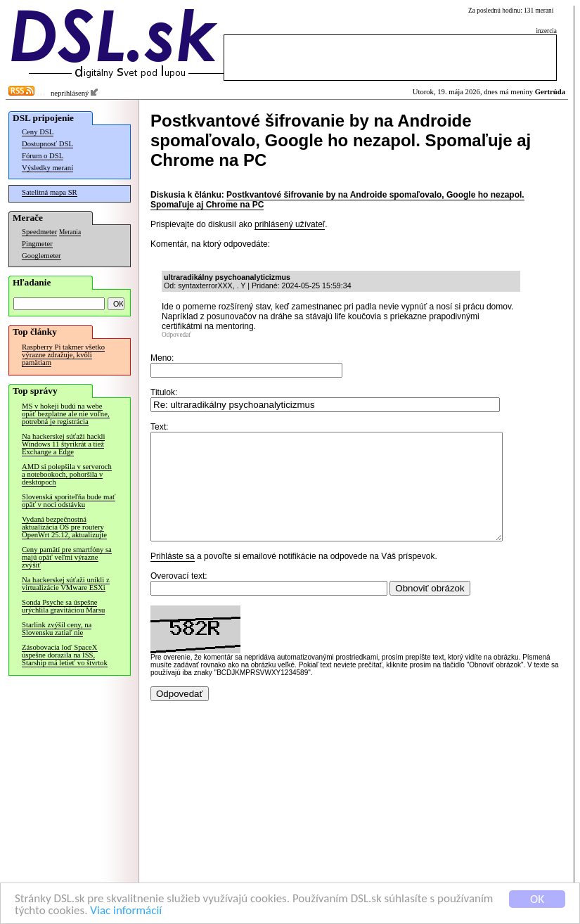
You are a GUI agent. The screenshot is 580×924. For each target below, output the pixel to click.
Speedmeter (39, 232)
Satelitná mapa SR (50, 192)
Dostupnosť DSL (47, 144)
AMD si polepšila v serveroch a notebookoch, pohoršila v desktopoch (67, 474)
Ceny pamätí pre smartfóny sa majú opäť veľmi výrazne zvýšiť (67, 557)
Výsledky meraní (47, 168)
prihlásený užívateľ (290, 224)
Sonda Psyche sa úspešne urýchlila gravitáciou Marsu (63, 606)
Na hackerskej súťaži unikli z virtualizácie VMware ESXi (66, 584)
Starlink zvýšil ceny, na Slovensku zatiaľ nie (57, 629)
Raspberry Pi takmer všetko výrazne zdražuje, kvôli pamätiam (63, 355)
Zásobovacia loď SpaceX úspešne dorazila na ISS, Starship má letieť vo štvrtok (65, 655)
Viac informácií (126, 911)
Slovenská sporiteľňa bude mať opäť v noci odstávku (69, 501)
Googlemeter (41, 256)
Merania (70, 232)
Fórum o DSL (43, 156)
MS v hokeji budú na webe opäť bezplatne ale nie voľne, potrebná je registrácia (66, 414)
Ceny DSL (38, 132)
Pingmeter (37, 244)
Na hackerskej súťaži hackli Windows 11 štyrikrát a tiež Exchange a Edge (63, 444)
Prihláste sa (173, 577)
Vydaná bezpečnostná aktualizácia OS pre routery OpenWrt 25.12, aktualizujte (64, 527)
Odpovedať (176, 335)
